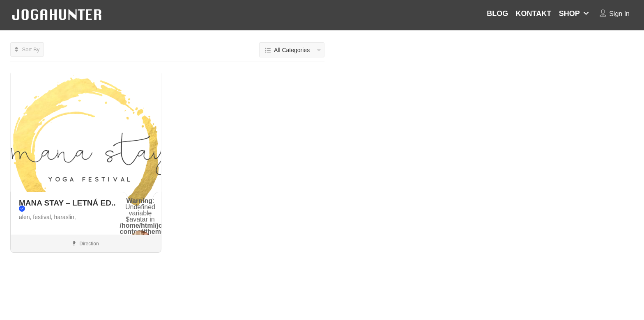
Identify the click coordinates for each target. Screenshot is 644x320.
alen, (26, 217)
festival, (43, 217)
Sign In (619, 14)
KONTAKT (534, 14)
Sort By (27, 49)
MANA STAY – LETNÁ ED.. (67, 205)
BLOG (497, 14)
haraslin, (65, 217)
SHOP (569, 14)
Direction (86, 244)
